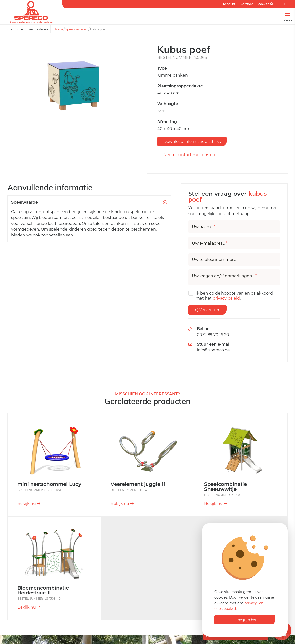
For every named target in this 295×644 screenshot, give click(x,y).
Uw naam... (204, 227)
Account (229, 4)
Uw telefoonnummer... (214, 260)
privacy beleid (226, 298)
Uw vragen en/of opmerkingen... (224, 276)
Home (58, 29)
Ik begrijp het (245, 620)
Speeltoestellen (77, 29)
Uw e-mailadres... (210, 243)
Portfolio (247, 4)
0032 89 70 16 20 (213, 335)
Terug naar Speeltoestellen (28, 29)
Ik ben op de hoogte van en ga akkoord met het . (234, 296)
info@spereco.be (213, 350)
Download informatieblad (192, 141)
